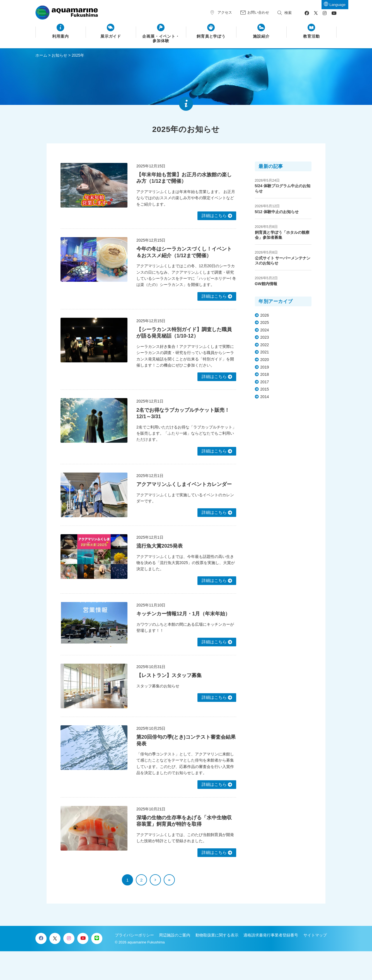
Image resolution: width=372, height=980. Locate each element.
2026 (264, 315)
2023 (264, 337)
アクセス (225, 12)
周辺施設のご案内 (175, 935)
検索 (288, 13)
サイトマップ (315, 935)
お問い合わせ (258, 12)
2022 (264, 345)
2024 (264, 330)
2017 (264, 382)
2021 (264, 352)
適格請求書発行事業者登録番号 (271, 935)
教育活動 (311, 36)
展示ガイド (111, 36)
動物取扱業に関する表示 (217, 935)
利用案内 (61, 36)
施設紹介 (261, 36)
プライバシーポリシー (134, 935)
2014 (264, 397)
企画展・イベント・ (161, 39)
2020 (264, 360)
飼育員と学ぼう (211, 36)
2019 (264, 367)
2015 (264, 389)
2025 (264, 322)
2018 (264, 374)
